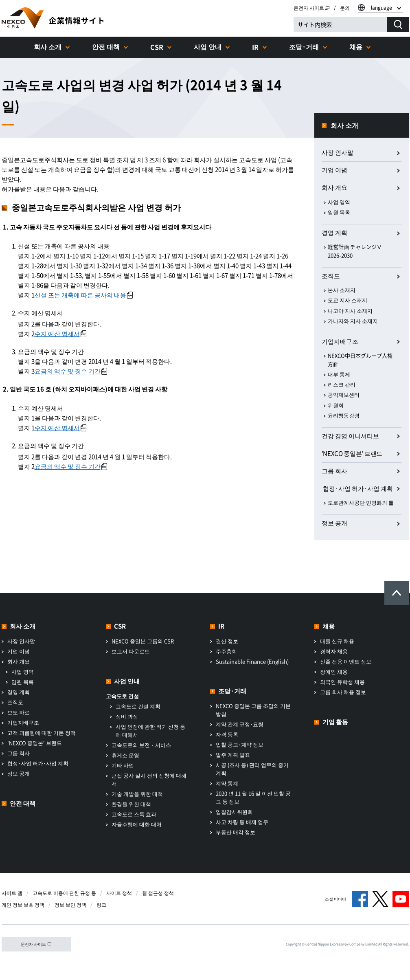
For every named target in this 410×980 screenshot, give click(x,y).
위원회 (336, 405)
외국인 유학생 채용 (342, 682)
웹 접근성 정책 (158, 893)
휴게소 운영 (125, 755)
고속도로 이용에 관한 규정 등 (64, 893)
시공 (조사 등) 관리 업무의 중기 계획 (252, 769)
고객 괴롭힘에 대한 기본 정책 (42, 733)
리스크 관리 (342, 384)
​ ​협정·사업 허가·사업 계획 (357, 488)
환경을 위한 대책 (131, 804)
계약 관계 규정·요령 (240, 724)
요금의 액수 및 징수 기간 (71, 371)
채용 (356, 46)
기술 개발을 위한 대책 (137, 794)
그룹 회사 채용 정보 (343, 692)
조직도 (331, 276)
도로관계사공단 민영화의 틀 (361, 502)
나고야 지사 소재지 (350, 311)
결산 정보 (227, 641)
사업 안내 (208, 46)
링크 (101, 905)
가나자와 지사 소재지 (353, 321)
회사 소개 (48, 46)
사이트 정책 (119, 893)
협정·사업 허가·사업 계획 (38, 763)
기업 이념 (334, 170)
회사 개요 (334, 187)
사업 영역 (339, 202)
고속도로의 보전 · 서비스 (141, 745)
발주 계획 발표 (233, 755)
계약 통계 (227, 783)
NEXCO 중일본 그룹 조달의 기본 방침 (253, 710)
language (381, 8)
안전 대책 (106, 46)
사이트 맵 (12, 893)
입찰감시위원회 (234, 812)
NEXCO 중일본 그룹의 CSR (143, 641)
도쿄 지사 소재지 (348, 300)
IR (255, 47)
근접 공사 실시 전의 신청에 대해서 (149, 779)
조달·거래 (304, 46)
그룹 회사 (334, 471)
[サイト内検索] (340, 24)
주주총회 (226, 651)
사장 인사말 (338, 152)
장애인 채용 (334, 671)
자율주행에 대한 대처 (137, 824)
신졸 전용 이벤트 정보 (346, 661)
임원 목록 (339, 212)
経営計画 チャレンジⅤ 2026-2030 (355, 251)
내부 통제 (339, 374)
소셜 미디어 (335, 899)
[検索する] (398, 24)
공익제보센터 (344, 394)
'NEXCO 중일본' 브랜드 (352, 453)
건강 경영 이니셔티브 (350, 436)
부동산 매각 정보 (236, 832)
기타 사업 (123, 765)
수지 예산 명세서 (60, 334)
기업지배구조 (340, 341)
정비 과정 (127, 716)
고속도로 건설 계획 (138, 706)
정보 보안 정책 (70, 905)
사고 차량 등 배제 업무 (242, 822)
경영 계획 (334, 233)
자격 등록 (227, 734)
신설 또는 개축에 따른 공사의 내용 (84, 295)
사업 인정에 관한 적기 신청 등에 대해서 (150, 731)
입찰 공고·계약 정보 (240, 744)
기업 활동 (335, 722)
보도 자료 (19, 712)
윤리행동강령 (344, 415)
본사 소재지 (342, 290)
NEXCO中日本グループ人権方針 (360, 360)
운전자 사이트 (312, 8)
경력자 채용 (334, 651)
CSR (157, 47)
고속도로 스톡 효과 (134, 814)
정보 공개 (334, 523)
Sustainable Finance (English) (252, 661)
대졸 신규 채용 (337, 641)
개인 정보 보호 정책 (23, 905)
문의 (345, 8)
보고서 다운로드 (131, 651)
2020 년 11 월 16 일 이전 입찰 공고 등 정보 (253, 797)
